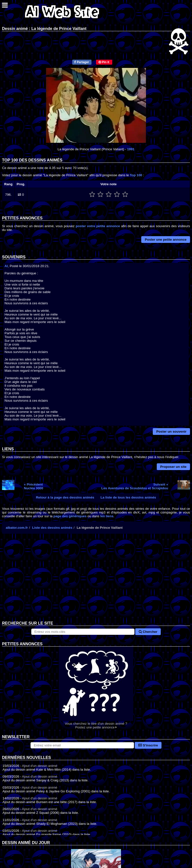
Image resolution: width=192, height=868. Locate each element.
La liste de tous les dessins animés (128, 497)
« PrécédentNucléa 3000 (34, 486)
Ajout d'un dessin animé (40, 766)
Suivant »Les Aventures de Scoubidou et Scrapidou (135, 486)
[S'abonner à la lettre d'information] (82, 745)
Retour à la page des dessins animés (65, 497)
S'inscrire (148, 745)
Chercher (148, 632)
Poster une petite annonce (166, 240)
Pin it (104, 62)
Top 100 (136, 175)
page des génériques (70, 516)
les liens (107, 516)
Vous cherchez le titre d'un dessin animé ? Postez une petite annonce (96, 688)
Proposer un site (173, 467)
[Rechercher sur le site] (83, 632)
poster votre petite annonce (98, 226)
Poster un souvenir (171, 432)
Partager (82, 62)
